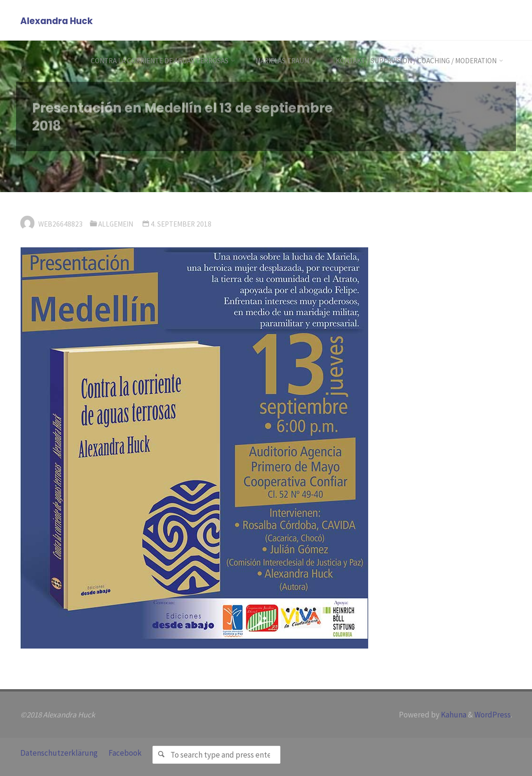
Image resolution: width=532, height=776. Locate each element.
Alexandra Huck (56, 21)
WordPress (493, 715)
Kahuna (453, 715)
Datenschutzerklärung (59, 753)
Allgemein (116, 224)
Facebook (125, 753)
